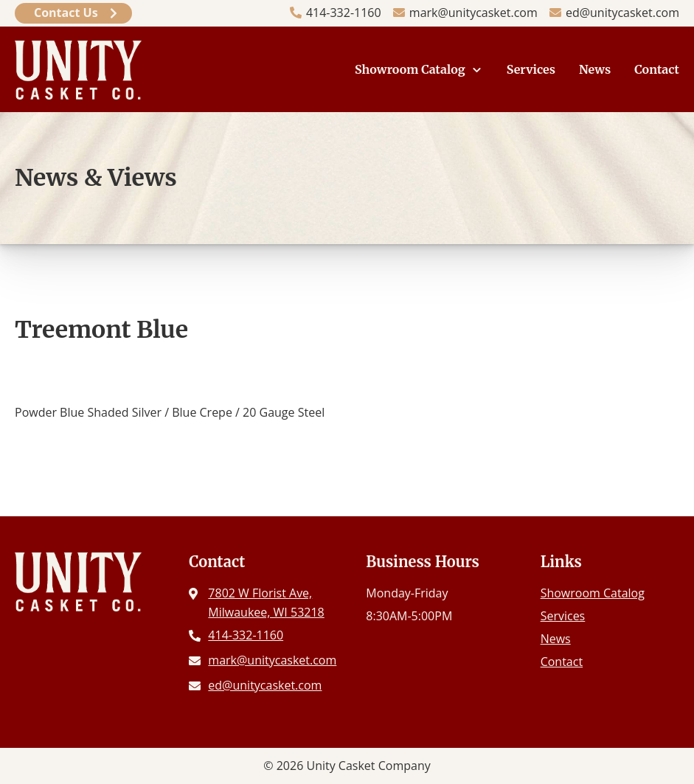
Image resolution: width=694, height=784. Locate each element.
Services (531, 69)
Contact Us (66, 13)
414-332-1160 (344, 13)
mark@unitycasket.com (473, 13)
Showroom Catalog (410, 69)
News (595, 69)
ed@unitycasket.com (622, 13)
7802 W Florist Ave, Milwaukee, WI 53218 (266, 603)
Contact (657, 69)
